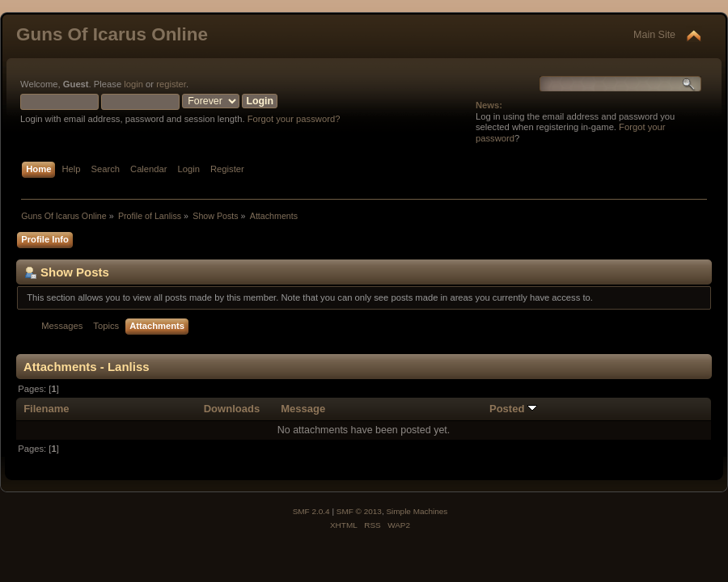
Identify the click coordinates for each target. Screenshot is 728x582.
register (171, 84)
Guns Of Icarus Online (112, 34)
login (133, 84)
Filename (47, 409)
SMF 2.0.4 (311, 511)
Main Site (654, 35)
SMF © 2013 (359, 511)
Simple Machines (417, 511)
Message (303, 409)
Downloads (232, 409)
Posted (513, 409)
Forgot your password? (294, 119)
